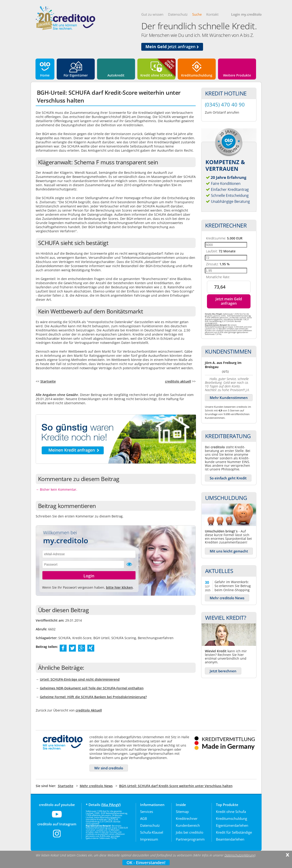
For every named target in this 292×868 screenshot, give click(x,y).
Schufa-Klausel (152, 832)
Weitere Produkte (237, 75)
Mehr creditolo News (227, 598)
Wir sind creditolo (109, 768)
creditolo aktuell (178, 381)
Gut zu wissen (152, 14)
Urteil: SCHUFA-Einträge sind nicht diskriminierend (80, 679)
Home (45, 75)
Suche (197, 14)
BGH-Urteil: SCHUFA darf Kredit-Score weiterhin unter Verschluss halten (176, 786)
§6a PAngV (111, 805)
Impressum (149, 839)
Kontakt (212, 14)
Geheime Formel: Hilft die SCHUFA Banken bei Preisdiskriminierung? (93, 697)
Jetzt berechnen (223, 671)
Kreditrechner (187, 818)
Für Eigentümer (76, 75)
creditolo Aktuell (89, 710)
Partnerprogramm (190, 839)
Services (147, 812)
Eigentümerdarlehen (232, 825)
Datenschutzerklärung (240, 855)
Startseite (48, 381)
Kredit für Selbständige (234, 832)
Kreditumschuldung (197, 75)
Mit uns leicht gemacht (229, 551)
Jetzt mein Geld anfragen (229, 301)
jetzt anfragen (172, 47)
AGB (144, 818)
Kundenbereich (188, 825)
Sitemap (182, 812)
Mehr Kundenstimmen (229, 398)
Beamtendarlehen (230, 839)
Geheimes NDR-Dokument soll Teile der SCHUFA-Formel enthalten (92, 688)
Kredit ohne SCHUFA (156, 75)
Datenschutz (178, 14)
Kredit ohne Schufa (231, 812)
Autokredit (116, 75)
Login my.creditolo (246, 14)
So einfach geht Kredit (228, 478)
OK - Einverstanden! (146, 862)
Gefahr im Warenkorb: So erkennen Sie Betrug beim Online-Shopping (233, 586)
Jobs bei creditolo (190, 832)
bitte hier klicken (119, 587)
